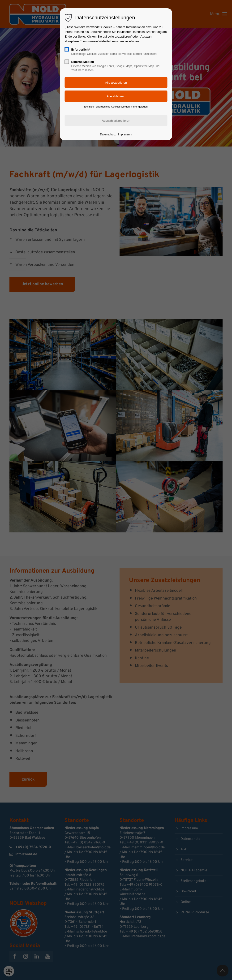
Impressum (125, 134)
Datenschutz (108, 134)
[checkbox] (67, 49)
